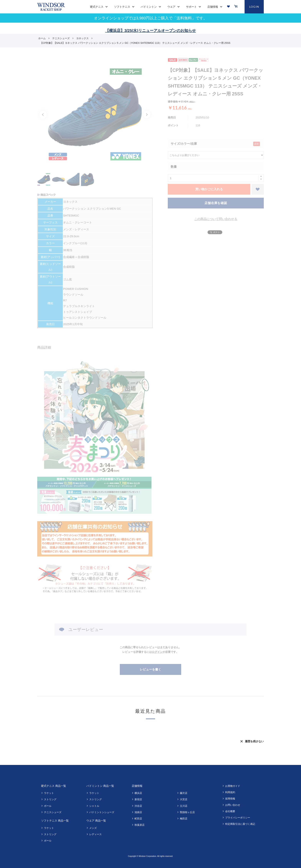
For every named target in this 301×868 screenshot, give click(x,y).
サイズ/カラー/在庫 (184, 144)
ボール (48, 806)
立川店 (184, 806)
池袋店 (138, 812)
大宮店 (184, 799)
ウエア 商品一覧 (96, 821)
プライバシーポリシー (238, 818)
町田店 (138, 819)
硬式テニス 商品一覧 (54, 786)
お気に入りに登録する (258, 189)
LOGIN (254, 7)
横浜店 (138, 793)
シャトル (94, 806)
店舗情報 (137, 786)
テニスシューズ (53, 812)
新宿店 (138, 799)
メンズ (93, 828)
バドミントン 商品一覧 (100, 786)
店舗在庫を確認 (216, 203)
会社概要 (230, 811)
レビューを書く (150, 669)
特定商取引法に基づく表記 (240, 824)
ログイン (157, 652)
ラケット (49, 793)
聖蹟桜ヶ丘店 (187, 812)
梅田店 (184, 819)
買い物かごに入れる (209, 189)
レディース (96, 834)
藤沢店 (184, 793)
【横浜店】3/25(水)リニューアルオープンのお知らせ (150, 31)
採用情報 (230, 799)
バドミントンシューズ (102, 812)
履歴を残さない (254, 741)
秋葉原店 (140, 825)
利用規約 (230, 792)
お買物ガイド (233, 786)
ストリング (50, 799)
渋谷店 (138, 806)
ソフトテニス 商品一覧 (55, 821)
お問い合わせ (233, 805)
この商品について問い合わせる (216, 219)
